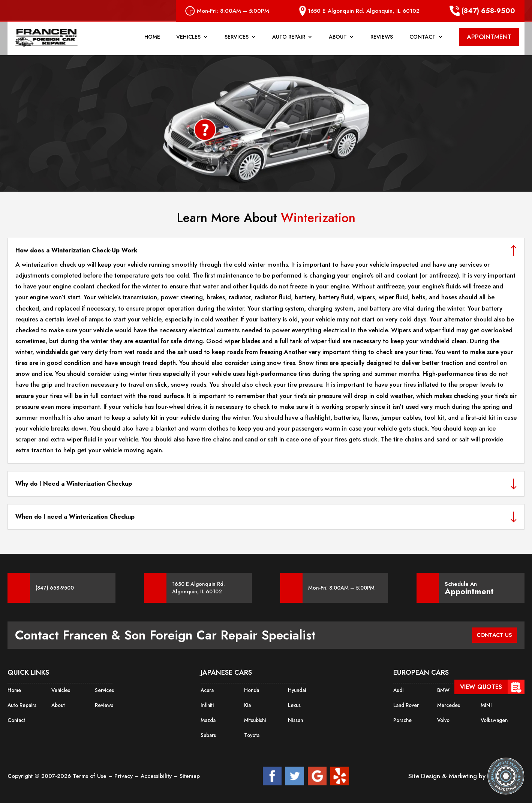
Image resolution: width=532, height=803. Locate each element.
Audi (398, 690)
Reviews (382, 41)
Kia (247, 704)
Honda (251, 690)
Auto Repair (289, 41)
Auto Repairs (21, 704)
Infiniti (207, 704)
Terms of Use (91, 773)
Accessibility (157, 773)
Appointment (469, 591)
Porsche (402, 718)
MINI (486, 704)
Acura (207, 690)
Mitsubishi (255, 718)
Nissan (295, 718)
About (338, 41)
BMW (443, 690)
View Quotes (481, 687)
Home (152, 41)
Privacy (124, 773)
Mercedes (448, 704)
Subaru (208, 732)
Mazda (208, 718)
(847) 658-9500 (482, 11)
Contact (423, 41)
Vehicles (188, 41)
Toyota (251, 732)
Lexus (294, 704)
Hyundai (297, 690)
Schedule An (469, 588)
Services (237, 41)
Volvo (443, 718)
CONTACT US (492, 635)
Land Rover (405, 704)
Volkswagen (494, 718)
